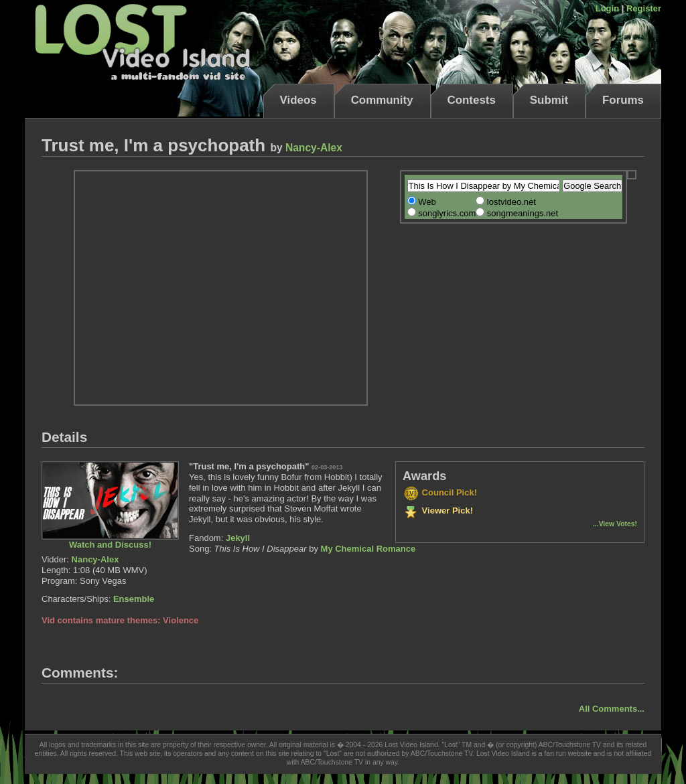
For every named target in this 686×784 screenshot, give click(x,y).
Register (644, 8)
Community (382, 100)
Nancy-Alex (314, 148)
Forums (623, 100)
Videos (298, 100)
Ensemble (134, 599)
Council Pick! (440, 492)
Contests (472, 100)
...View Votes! (615, 524)
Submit (549, 100)
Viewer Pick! (438, 511)
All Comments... (612, 709)
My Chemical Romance (368, 549)
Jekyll (238, 538)
